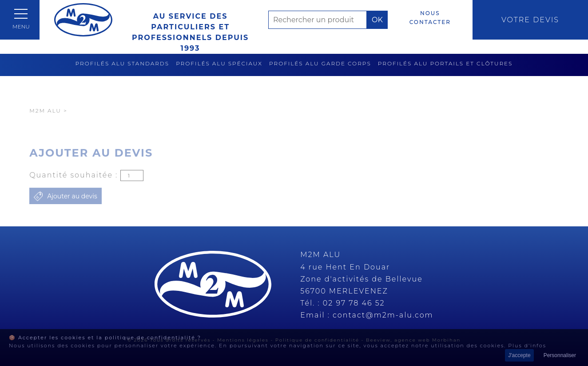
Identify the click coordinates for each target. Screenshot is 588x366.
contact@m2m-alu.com (383, 315)
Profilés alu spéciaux (219, 63)
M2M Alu (45, 125)
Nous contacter (430, 18)
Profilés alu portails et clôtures (445, 63)
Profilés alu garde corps (320, 63)
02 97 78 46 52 (354, 303)
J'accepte (519, 355)
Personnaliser (560, 355)
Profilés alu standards (123, 63)
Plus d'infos (527, 346)
